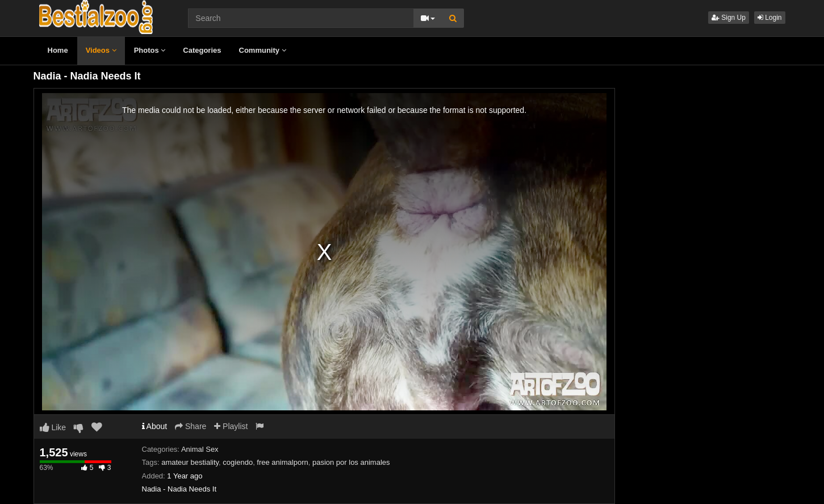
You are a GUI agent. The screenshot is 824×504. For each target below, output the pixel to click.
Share (191, 426)
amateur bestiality (190, 462)
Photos (150, 50)
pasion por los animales (351, 462)
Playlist (231, 426)
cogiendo (238, 462)
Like (53, 427)
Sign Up (729, 18)
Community (263, 50)
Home (58, 50)
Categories (202, 50)
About (155, 426)
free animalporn (282, 462)
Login (770, 18)
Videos (101, 50)
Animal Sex (200, 449)
